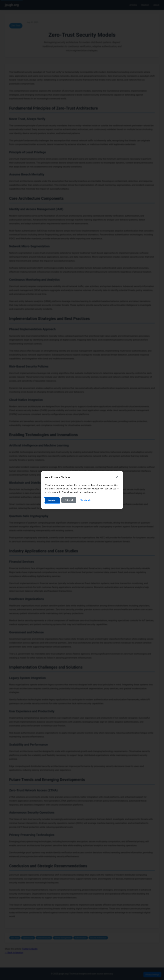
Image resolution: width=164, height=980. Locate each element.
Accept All (52, 500)
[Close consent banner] (117, 477)
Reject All (69, 500)
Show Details (86, 500)
